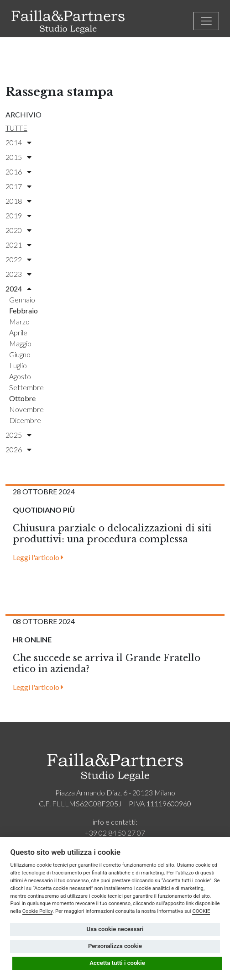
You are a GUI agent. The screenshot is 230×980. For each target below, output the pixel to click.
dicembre (25, 420)
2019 (18, 215)
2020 (18, 230)
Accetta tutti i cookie (117, 963)
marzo (19, 321)
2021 (18, 245)
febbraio (24, 310)
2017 (18, 186)
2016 (18, 172)
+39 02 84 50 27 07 (115, 833)
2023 (18, 274)
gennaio (22, 299)
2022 (18, 259)
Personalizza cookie (115, 946)
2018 (18, 201)
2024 (18, 289)
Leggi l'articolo (38, 557)
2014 (18, 142)
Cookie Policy (38, 911)
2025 (18, 435)
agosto (20, 376)
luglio (18, 365)
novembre (26, 409)
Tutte (16, 128)
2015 (18, 157)
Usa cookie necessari (115, 929)
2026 (18, 449)
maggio (20, 343)
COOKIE (201, 911)
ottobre (22, 398)
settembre (26, 387)
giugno (20, 354)
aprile (18, 332)
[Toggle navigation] (206, 21)
